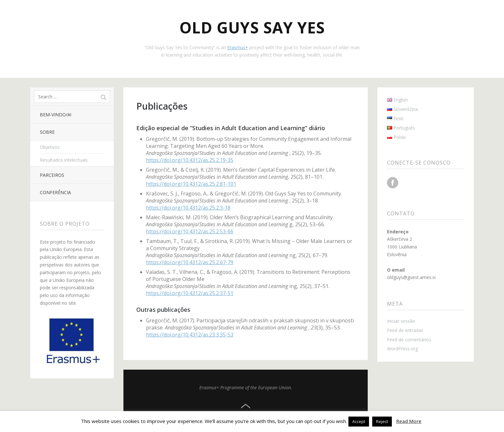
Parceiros (52, 175)
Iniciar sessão (401, 321)
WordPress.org (402, 349)
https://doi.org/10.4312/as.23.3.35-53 (190, 335)
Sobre (47, 132)
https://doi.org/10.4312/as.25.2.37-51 (190, 293)
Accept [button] (359, 421)
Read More (409, 421)
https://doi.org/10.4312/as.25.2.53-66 (190, 231)
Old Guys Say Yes (252, 27)
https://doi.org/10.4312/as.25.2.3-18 (188, 208)
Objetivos (50, 147)
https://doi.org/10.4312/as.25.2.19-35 (190, 160)
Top (246, 406)
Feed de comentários (409, 340)
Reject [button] (382, 421)
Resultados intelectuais (64, 160)
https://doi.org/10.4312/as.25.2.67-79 (190, 262)
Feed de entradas (405, 330)
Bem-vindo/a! (56, 115)
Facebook (393, 183)
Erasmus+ (238, 47)
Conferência (55, 192)
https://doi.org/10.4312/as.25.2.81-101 (191, 184)
